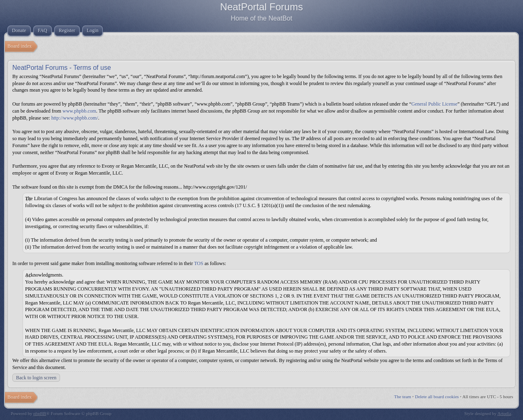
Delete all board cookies (437, 397)
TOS (199, 263)
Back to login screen (36, 378)
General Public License (435, 104)
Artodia (504, 413)
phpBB (40, 413)
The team (403, 397)
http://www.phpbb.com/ (75, 118)
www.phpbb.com (79, 111)
